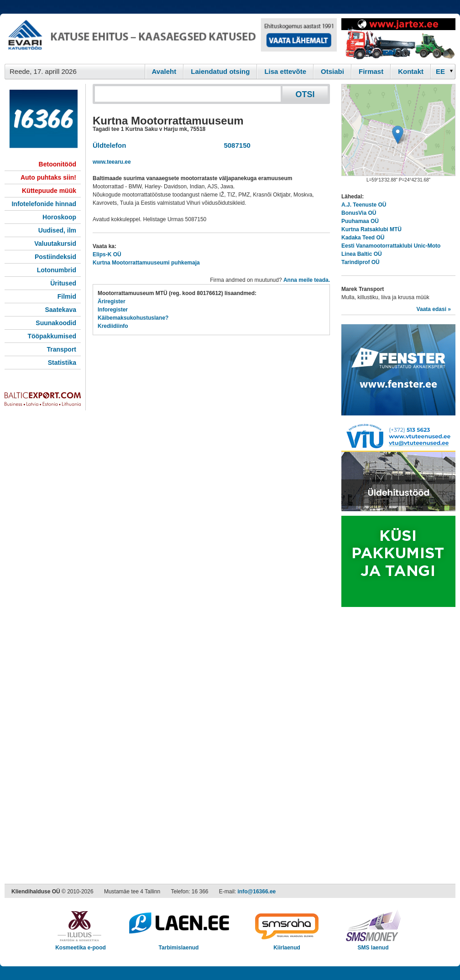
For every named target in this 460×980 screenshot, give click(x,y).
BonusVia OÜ (359, 213)
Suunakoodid (56, 323)
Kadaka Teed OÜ (363, 238)
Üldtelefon (109, 145)
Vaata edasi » (434, 309)
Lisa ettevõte (285, 71)
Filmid (67, 296)
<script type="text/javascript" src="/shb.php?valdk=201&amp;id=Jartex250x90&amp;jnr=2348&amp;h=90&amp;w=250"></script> (398, 39)
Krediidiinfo (113, 326)
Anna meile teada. (307, 280)
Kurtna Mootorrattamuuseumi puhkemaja (146, 263)
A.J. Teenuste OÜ (364, 205)
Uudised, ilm (57, 230)
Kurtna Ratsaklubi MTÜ (371, 229)
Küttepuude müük (49, 191)
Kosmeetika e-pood (81, 945)
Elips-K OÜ (107, 254)
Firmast (371, 71)
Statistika (62, 363)
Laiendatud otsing (220, 71)
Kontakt (411, 71)
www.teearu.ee (112, 162)
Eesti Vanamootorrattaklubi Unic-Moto (391, 246)
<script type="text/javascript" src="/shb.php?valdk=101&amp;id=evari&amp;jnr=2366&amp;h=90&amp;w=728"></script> (171, 39)
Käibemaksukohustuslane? (133, 318)
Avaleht (164, 71)
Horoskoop (59, 217)
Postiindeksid (55, 257)
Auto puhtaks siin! (48, 177)
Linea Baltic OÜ (362, 254)
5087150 (235, 145)
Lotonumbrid (57, 270)
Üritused (63, 283)
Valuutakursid (55, 244)
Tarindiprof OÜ (361, 262)
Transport (61, 349)
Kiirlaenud (287, 945)
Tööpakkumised (52, 336)
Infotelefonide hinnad (44, 204)
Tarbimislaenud (179, 945)
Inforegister (113, 310)
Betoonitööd (57, 164)
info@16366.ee (257, 892)
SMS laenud (373, 945)
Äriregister (112, 301)
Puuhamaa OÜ (360, 221)
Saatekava (60, 310)
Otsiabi (332, 71)
